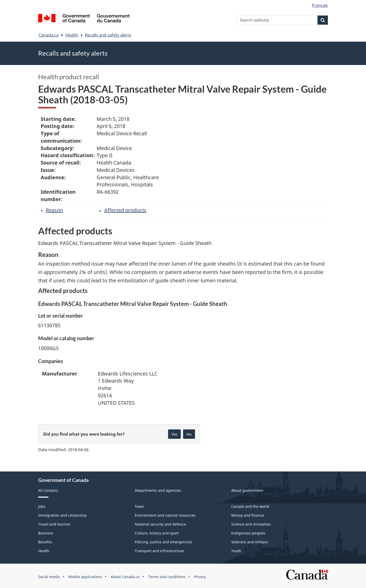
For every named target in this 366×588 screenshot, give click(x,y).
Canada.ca (49, 35)
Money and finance (248, 515)
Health (72, 35)
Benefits (45, 542)
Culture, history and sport (157, 533)
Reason (54, 210)
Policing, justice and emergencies (163, 542)
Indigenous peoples (248, 533)
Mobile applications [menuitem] (85, 577)
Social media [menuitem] (49, 577)
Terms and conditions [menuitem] (167, 577)
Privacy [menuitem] (200, 577)
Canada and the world (250, 506)
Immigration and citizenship (62, 515)
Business (46, 533)
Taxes (139, 506)
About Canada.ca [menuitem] (125, 577)
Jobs (42, 506)
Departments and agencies (158, 490)
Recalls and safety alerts (108, 35)
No (189, 434)
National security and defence (160, 524)
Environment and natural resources (165, 515)
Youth (236, 551)
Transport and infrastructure (159, 551)
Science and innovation (251, 524)
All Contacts (48, 490)
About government (247, 490)
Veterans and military (250, 542)
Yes (174, 434)
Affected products (125, 210)
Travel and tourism (54, 524)
